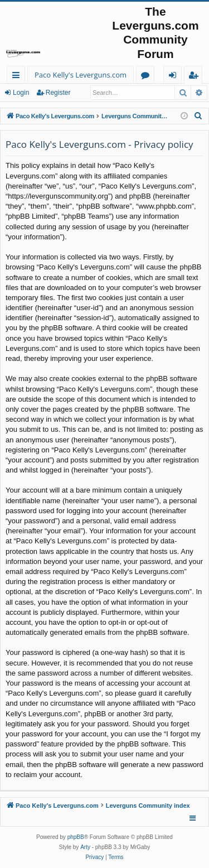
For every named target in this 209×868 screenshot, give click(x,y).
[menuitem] (198, 116)
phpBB (76, 837)
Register (58, 93)
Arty (85, 847)
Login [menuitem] (175, 77)
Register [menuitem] (196, 77)
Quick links (18, 77)
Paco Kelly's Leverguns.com (81, 75)
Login (21, 93)
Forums (147, 77)
